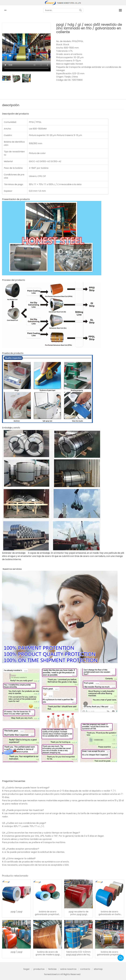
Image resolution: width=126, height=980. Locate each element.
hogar (27, 969)
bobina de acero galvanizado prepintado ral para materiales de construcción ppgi (47, 913)
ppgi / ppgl (16, 912)
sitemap (98, 969)
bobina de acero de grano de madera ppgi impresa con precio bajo (48, 953)
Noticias (52, 969)
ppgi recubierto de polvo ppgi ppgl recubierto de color (79, 913)
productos (39, 969)
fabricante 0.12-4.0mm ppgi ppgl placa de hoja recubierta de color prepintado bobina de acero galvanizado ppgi (79, 953)
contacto (85, 969)
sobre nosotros (68, 969)
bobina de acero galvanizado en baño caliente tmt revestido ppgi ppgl (109, 913)
